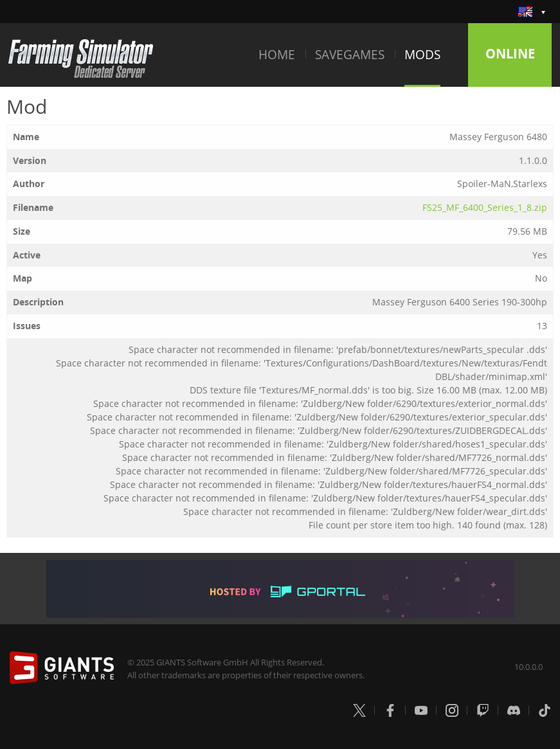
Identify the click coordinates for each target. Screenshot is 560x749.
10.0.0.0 (528, 667)
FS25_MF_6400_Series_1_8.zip (485, 207)
